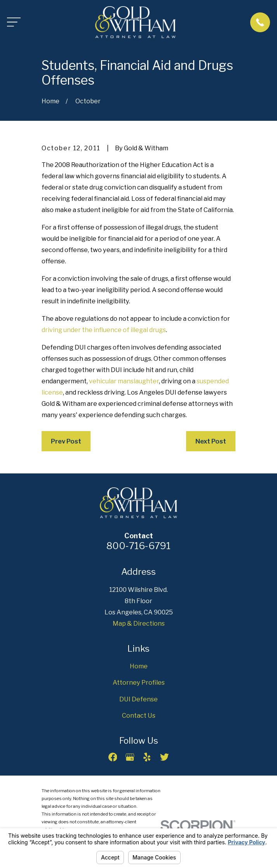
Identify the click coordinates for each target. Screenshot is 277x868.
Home (139, 666)
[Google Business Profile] (130, 757)
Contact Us (139, 715)
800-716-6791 (138, 546)
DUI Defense (138, 699)
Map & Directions (139, 623)
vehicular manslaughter (124, 381)
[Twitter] (165, 757)
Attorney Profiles (139, 682)
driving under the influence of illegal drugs (104, 330)
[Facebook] (113, 757)
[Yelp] (147, 757)
